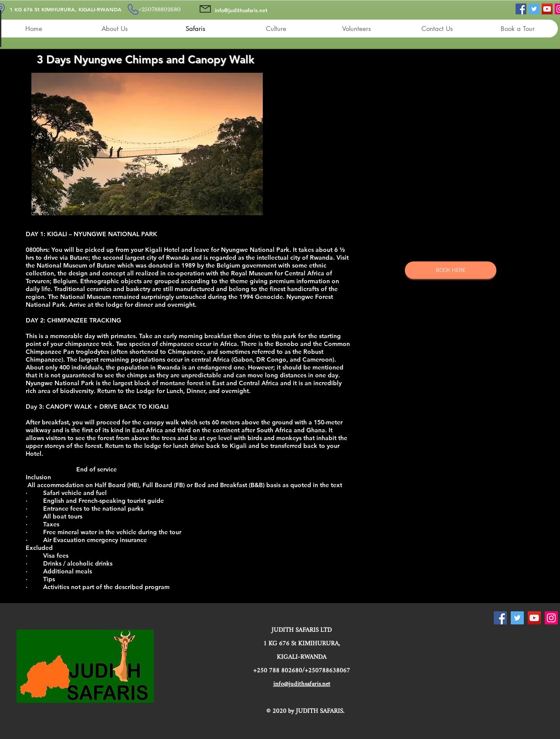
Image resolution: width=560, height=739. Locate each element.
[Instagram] (551, 618)
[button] (147, 144)
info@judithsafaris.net (241, 10)
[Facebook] (521, 9)
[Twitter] (534, 9)
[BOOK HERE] (451, 270)
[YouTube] (547, 9)
